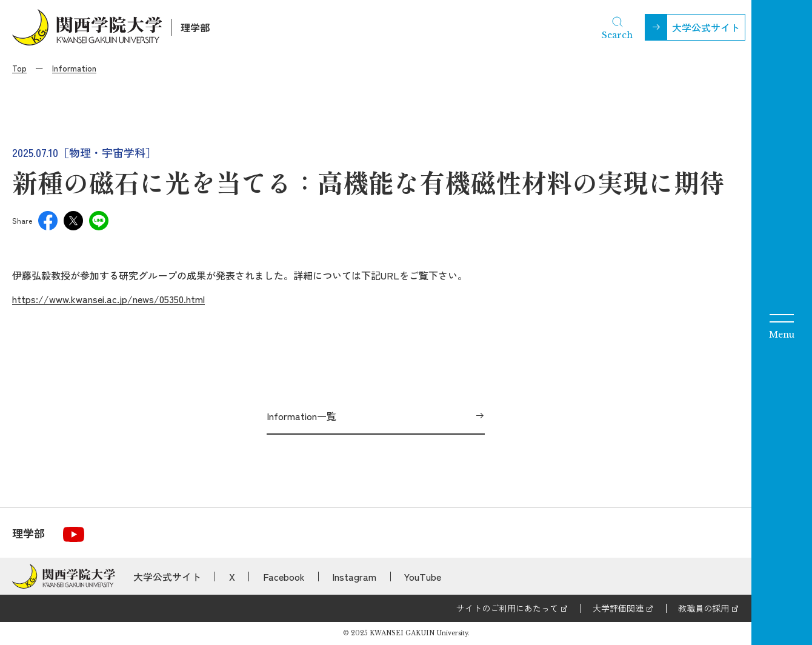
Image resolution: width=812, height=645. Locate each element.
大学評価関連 (618, 608)
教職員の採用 (704, 608)
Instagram (354, 576)
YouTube (423, 576)
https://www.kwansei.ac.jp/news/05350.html (108, 299)
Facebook (284, 576)
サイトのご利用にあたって (507, 608)
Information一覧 (301, 416)
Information (74, 68)
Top (19, 68)
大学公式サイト (706, 27)
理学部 (195, 27)
